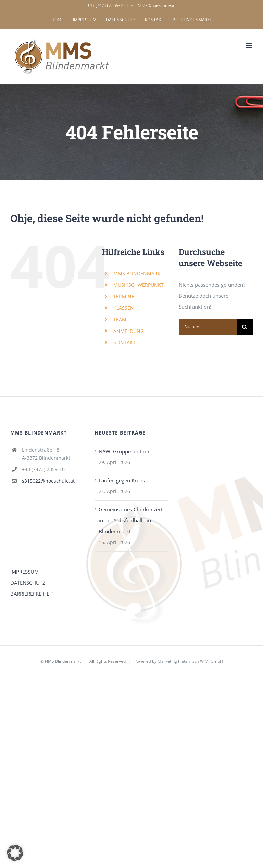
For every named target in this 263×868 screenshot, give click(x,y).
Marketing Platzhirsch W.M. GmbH (190, 661)
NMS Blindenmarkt (63, 661)
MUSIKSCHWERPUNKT (139, 285)
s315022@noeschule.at (153, 5)
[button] (15, 853)
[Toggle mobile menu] (249, 45)
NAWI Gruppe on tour (124, 451)
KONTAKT (124, 342)
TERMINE (124, 296)
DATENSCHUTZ (28, 583)
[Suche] (245, 327)
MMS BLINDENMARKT (138, 274)
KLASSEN (124, 308)
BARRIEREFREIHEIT (32, 594)
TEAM (120, 319)
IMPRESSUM (24, 572)
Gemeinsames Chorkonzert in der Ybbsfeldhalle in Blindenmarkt (131, 520)
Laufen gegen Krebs (122, 480)
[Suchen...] (208, 327)
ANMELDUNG (129, 331)
